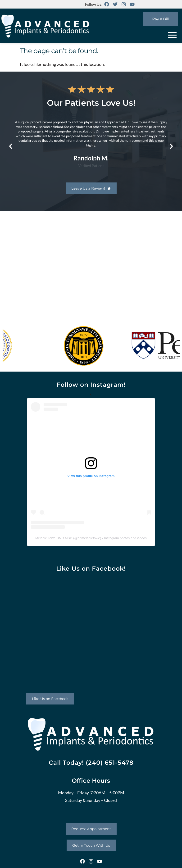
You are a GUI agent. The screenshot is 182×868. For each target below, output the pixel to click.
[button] (11, 146)
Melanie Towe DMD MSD (54, 538)
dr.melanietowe (89, 538)
